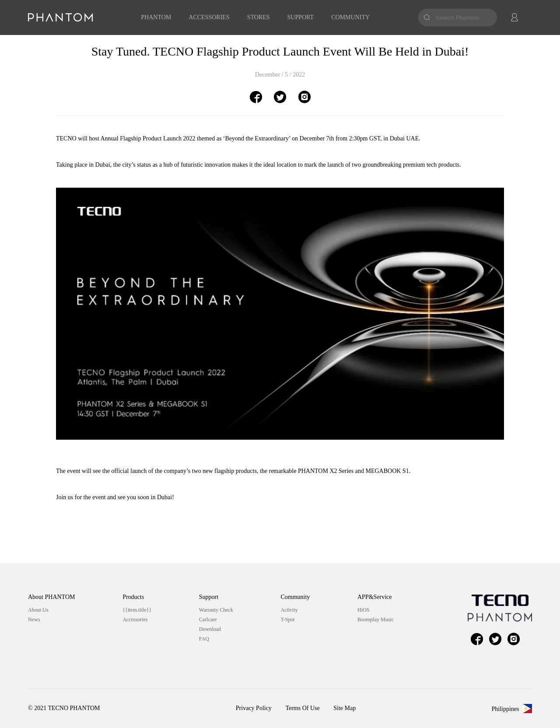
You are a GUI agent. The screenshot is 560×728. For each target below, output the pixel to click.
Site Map (345, 708)
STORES (259, 17)
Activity (289, 610)
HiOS (363, 610)
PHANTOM (156, 17)
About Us (38, 610)
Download (210, 629)
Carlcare (208, 619)
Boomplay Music (376, 619)
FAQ (204, 639)
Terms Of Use (302, 708)
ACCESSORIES (209, 17)
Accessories (135, 619)
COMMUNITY (350, 17)
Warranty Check (216, 610)
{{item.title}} (137, 610)
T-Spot (287, 619)
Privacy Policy (254, 708)
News (34, 619)
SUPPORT (301, 17)
